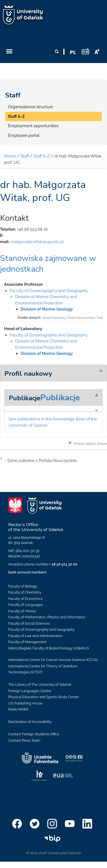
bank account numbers (27, 572)
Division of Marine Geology (47, 309)
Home (10, 156)
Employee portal (24, 135)
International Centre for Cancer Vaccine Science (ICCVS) (53, 660)
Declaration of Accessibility (30, 722)
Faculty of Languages (26, 605)
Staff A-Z (16, 116)
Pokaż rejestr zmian (88, 443)
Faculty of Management (27, 642)
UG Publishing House (25, 703)
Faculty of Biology (23, 586)
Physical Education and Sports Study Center (43, 697)
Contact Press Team (24, 740)
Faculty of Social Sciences (29, 623)
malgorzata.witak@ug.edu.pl (37, 242)
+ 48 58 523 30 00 (63, 564)
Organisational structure (31, 107)
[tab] (54, 373)
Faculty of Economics (25, 599)
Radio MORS (18, 709)
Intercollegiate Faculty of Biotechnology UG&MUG (49, 648)
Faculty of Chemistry (25, 592)
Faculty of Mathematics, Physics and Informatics (47, 617)
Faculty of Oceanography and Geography (49, 291)
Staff (13, 95)
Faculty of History (22, 611)
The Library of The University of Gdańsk (40, 685)
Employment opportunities (33, 126)
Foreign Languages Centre (30, 691)
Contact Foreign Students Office (34, 734)
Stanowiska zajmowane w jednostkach (48, 264)
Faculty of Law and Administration (35, 636)
